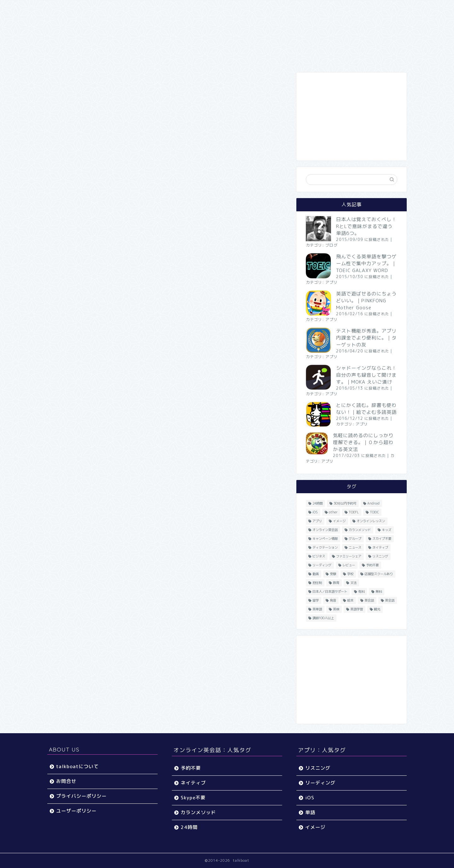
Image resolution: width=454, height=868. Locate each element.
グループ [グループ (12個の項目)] (355, 539)
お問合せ (66, 781)
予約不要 (191, 768)
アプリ (332, 282)
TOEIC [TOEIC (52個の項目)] (374, 512)
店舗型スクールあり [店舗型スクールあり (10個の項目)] (379, 574)
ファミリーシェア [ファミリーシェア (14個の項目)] (349, 556)
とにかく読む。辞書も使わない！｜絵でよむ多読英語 (366, 409)
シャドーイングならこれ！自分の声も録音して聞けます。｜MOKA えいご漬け (366, 375)
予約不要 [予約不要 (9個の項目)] (372, 565)
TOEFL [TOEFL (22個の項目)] (354, 512)
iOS (310, 798)
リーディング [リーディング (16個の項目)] (322, 565)
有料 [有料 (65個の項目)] (361, 591)
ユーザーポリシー (76, 811)
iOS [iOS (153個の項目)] (315, 512)
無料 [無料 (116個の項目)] (379, 591)
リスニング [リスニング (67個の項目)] (380, 556)
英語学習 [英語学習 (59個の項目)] (357, 609)
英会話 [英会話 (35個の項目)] (390, 600)
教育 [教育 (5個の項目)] (336, 583)
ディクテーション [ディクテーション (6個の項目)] (325, 547)
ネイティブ (193, 783)
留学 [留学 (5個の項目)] (316, 600)
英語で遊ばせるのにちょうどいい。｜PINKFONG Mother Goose (366, 301)
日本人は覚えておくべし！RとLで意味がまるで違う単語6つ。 (366, 226)
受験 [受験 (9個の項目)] (333, 574)
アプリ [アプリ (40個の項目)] (317, 521)
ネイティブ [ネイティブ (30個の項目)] (380, 547)
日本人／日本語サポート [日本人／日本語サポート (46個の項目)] (330, 591)
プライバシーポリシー (81, 796)
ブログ (332, 245)
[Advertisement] (352, 117)
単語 (310, 812)
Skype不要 (193, 798)
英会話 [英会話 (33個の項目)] (369, 600)
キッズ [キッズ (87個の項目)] (387, 530)
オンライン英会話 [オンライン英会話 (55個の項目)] (325, 530)
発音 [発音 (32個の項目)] (333, 600)
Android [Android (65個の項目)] (373, 503)
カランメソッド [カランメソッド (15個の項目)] (360, 530)
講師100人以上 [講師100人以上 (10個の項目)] (323, 618)
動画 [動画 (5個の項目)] (316, 574)
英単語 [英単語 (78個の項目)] (317, 609)
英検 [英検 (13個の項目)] (336, 609)
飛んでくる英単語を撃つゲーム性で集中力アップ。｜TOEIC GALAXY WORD (366, 263)
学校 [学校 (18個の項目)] (350, 574)
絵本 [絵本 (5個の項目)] (350, 600)
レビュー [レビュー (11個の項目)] (349, 565)
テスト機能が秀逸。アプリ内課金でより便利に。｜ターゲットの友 (366, 338)
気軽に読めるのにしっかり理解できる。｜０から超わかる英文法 (363, 442)
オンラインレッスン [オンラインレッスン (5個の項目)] (371, 521)
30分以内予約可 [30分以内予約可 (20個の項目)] (345, 503)
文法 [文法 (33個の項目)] (353, 583)
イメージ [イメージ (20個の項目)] (339, 521)
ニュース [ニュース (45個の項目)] (355, 547)
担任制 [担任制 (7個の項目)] (317, 583)
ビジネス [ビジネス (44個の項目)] (319, 556)
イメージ (315, 827)
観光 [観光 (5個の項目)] (377, 609)
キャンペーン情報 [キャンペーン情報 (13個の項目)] (325, 539)
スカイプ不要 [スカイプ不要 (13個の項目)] (382, 539)
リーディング (320, 783)
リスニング (318, 768)
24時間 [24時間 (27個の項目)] (317, 503)
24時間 (189, 827)
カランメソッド (198, 812)
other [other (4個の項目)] (333, 512)
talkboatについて (77, 766)
